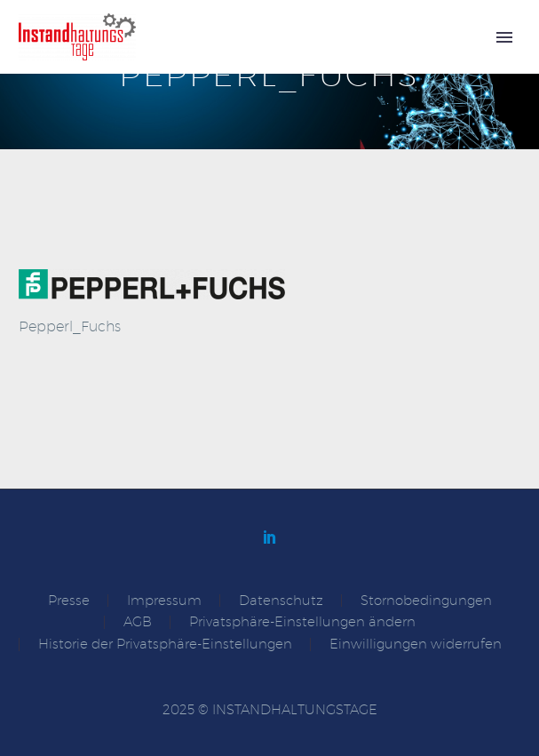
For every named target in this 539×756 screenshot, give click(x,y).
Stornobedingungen (426, 601)
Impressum (164, 601)
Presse (69, 601)
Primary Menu (504, 37)
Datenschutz (281, 601)
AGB (138, 622)
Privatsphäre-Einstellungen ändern (302, 622)
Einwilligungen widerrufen (416, 645)
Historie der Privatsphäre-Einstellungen (165, 645)
